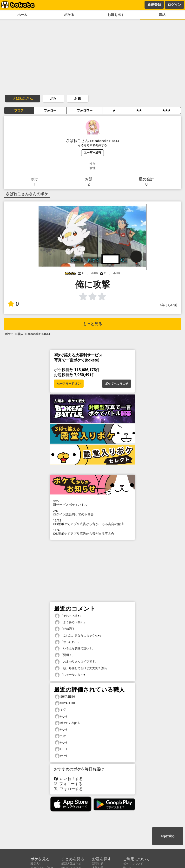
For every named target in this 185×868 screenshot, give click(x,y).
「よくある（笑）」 (71, 622)
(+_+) (61, 717)
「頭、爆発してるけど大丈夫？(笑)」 (82, 668)
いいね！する (68, 779)
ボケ (53, 99)
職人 (163, 15)
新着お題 (98, 864)
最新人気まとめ (71, 864)
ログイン (174, 5)
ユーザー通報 (92, 152)
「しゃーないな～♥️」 (71, 675)
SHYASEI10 (65, 697)
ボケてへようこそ (117, 384)
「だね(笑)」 (66, 629)
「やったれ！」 (68, 642)
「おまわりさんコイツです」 (76, 662)
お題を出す (116, 15)
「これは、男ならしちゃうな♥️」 (79, 636)
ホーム (22, 15)
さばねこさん (23, 99)
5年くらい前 (169, 305)
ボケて (9, 334)
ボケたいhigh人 (68, 723)
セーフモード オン (69, 384)
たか (60, 736)
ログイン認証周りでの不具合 (92, 513)
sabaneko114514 (39, 334)
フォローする (68, 784)
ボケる (69, 15)
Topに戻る (168, 836)
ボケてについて (133, 864)
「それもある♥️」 (69, 616)
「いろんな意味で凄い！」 (75, 649)
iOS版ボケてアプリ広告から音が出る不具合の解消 (92, 522)
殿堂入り (36, 864)
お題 (78, 99)
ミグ (60, 710)
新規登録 (154, 5)
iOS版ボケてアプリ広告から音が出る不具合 (92, 532)
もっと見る (92, 324)
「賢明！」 (65, 655)
